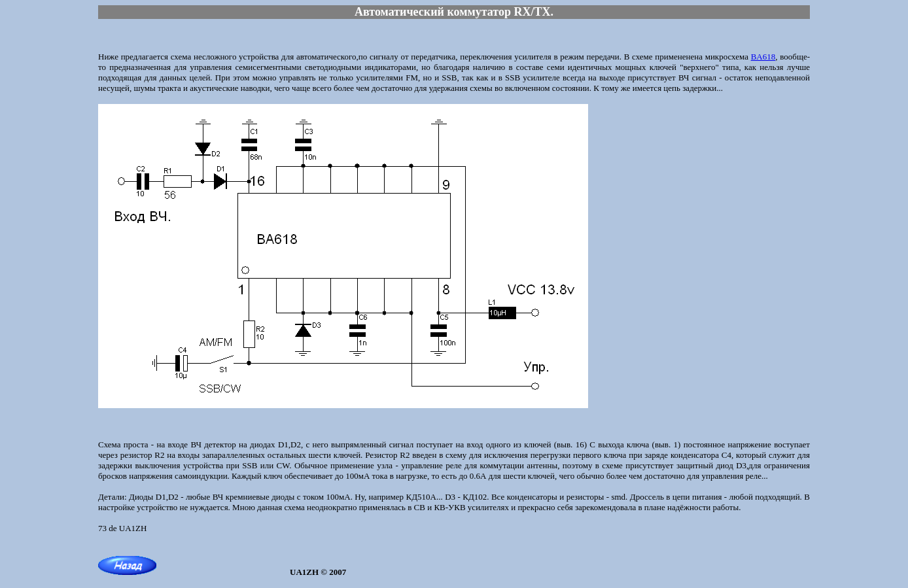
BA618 (763, 57)
